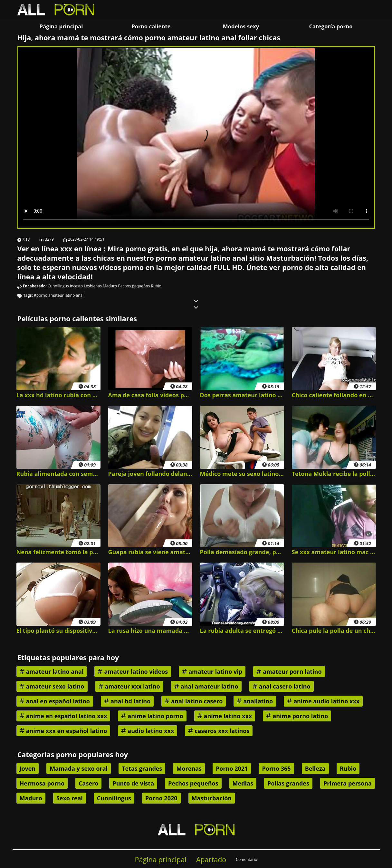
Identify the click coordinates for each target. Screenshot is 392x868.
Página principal (61, 26)
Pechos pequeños (134, 286)
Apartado (211, 859)
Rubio (156, 286)
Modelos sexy (241, 26)
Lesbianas (93, 286)
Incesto (76, 286)
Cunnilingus (58, 286)
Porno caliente (151, 26)
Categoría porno (331, 26)
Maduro (110, 286)
